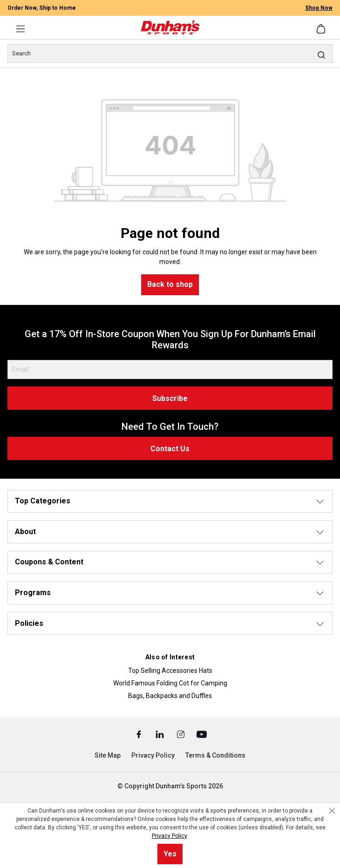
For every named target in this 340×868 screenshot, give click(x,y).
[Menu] (20, 29)
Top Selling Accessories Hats (170, 671)
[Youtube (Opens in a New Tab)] (202, 734)
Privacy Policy (153, 755)
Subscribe (170, 398)
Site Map (108, 755)
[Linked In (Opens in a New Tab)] (160, 734)
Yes (170, 854)
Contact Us (170, 449)
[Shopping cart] (322, 29)
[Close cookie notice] (332, 811)
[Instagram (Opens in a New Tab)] (181, 734)
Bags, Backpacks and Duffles (170, 696)
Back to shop (170, 284)
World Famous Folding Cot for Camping (170, 683)
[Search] (170, 54)
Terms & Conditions (215, 755)
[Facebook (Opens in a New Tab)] (139, 734)
